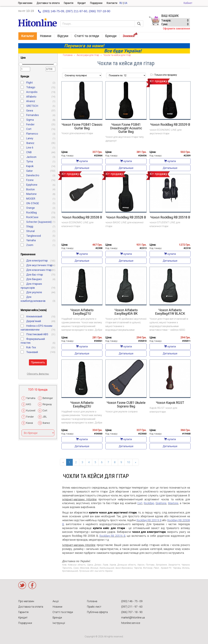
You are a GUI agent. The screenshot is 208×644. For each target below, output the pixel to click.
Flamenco (32, 134)
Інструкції (59, 623)
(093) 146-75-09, (54, 11)
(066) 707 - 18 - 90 (132, 612)
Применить (38, 362)
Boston (30, 189)
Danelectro (33, 175)
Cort (29, 129)
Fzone (30, 180)
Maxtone (31, 194)
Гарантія (69, 3)
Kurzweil (31, 410)
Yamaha (31, 240)
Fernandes (33, 115)
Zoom (30, 245)
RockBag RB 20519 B (149, 520)
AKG (29, 404)
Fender (30, 124)
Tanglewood (34, 236)
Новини (57, 607)
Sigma (30, 120)
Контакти (112, 3)
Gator (29, 171)
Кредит (82, 3)
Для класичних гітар (39, 270)
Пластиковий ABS (37, 334)
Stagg (30, 226)
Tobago (31, 87)
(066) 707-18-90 (100, 11)
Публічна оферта (97, 612)
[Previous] (63, 462)
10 (128, 462)
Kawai (29, 423)
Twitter (22, 585)
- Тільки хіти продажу (164, 75)
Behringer (48, 398)
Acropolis (32, 92)
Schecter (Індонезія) (39, 222)
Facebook (32, 585)
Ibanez (30, 143)
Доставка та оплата (48, 3)
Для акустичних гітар (39, 265)
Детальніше (82, 168)
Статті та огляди (63, 612)
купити (82, 161)
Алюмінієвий (34, 316)
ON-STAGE (33, 203)
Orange (30, 208)
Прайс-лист (94, 607)
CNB (29, 152)
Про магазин (25, 3)
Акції (56, 601)
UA (126, 3)
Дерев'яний (34, 321)
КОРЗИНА (154, 21)
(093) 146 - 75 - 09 (132, 601)
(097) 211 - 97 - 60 (132, 607)
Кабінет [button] (188, 3)
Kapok (30, 166)
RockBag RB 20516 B (112, 536)
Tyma (30, 161)
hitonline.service (131, 623)
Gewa (30, 111)
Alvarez (31, 101)
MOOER (31, 199)
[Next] (136, 462)
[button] (28, 36)
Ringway (47, 404)
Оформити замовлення (176, 28)
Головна (92, 601)
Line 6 (30, 148)
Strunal (30, 231)
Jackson (31, 157)
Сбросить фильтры (38, 374)
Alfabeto (31, 97)
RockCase (32, 217)
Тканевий (32, 352)
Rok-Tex (31, 347)
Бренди (57, 617)
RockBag (31, 212)
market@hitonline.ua (133, 617)
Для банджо (34, 279)
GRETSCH (32, 106)
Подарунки (96, 3)
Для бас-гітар (35, 275)
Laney (30, 138)
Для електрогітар (37, 261)
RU (121, 3)
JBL (45, 417)
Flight (29, 83)
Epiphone (32, 185)
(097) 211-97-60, (77, 11)
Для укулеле (34, 292)
